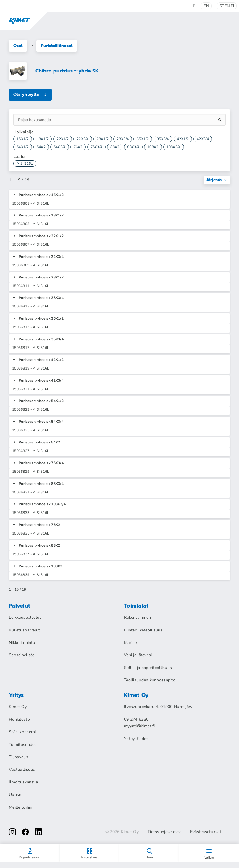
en (206, 6)
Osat (18, 46)
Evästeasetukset (206, 832)
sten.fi (227, 6)
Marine (130, 643)
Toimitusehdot (23, 745)
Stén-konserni (22, 732)
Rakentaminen (137, 617)
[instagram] (12, 832)
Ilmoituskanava (23, 782)
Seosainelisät (22, 655)
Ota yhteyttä (30, 94)
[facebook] (25, 832)
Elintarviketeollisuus (143, 630)
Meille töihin (21, 807)
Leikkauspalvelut (25, 617)
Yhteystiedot (136, 739)
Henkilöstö (19, 719)
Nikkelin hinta (22, 643)
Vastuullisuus (22, 769)
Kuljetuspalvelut (24, 630)
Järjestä (217, 180)
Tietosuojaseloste (164, 832)
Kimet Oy (18, 707)
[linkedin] (38, 832)
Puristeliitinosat (57, 46)
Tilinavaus (18, 757)
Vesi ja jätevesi (138, 655)
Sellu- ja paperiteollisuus (148, 668)
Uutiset (16, 795)
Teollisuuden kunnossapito (150, 680)
